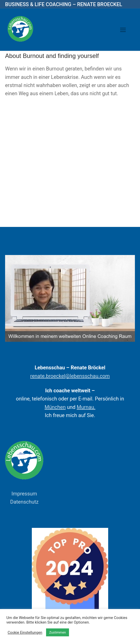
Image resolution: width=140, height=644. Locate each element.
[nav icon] (123, 30)
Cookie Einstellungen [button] (25, 633)
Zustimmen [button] (58, 632)
